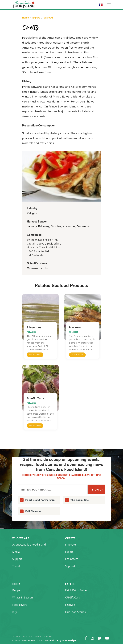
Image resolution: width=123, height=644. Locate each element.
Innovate (70, 545)
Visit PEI (48, 637)
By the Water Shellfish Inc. (42, 240)
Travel (16, 566)
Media (16, 552)
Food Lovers (20, 605)
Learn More (35, 355)
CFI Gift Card (73, 598)
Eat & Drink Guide (76, 590)
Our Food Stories (75, 612)
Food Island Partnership (40, 500)
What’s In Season (23, 598)
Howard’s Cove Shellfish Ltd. (44, 247)
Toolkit (16, 637)
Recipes (17, 590)
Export (69, 552)
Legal (38, 637)
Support (17, 559)
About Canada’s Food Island (29, 545)
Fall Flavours (33, 511)
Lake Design (69, 640)
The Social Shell (80, 500)
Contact (28, 637)
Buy (15, 612)
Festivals (70, 605)
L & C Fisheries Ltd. (38, 251)
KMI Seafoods (35, 255)
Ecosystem (72, 559)
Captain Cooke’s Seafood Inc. (44, 244)
